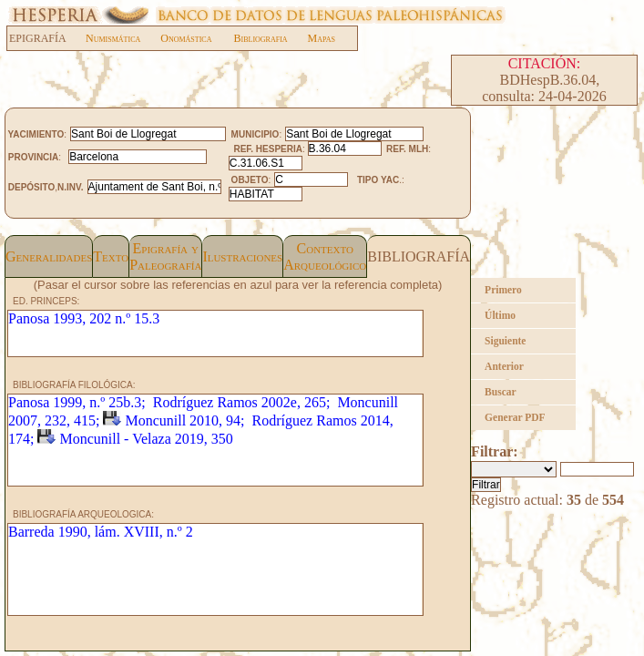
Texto (111, 256)
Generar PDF (515, 417)
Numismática (113, 38)
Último (500, 315)
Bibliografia (260, 38)
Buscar (501, 392)
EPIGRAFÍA (47, 38)
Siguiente (505, 341)
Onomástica (186, 38)
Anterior (504, 366)
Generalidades (49, 256)
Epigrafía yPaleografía (165, 256)
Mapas (322, 38)
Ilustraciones (242, 256)
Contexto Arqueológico (325, 256)
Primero (503, 290)
